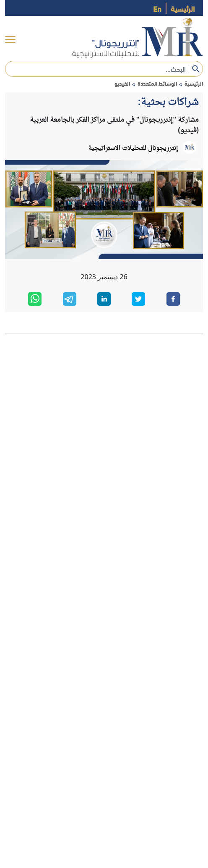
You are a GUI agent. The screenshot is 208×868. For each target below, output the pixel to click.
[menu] (10, 40)
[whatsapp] (35, 299)
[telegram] (70, 299)
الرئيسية (183, 8)
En (157, 8)
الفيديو (122, 83)
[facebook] (173, 299)
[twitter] (138, 299)
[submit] (196, 69)
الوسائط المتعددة (157, 83)
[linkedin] (104, 299)
